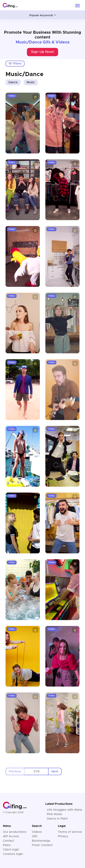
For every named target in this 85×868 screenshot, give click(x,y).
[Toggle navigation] (78, 5)
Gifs (35, 836)
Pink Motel (54, 814)
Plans (7, 845)
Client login (11, 850)
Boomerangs (41, 841)
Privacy (63, 836)
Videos (37, 832)
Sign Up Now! (42, 52)
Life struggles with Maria (64, 810)
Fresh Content (42, 845)
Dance (13, 82)
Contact (9, 841)
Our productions (15, 832)
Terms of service (70, 832)
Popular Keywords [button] (41, 15)
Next (55, 771)
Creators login (13, 854)
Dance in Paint (57, 819)
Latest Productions (59, 804)
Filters (15, 64)
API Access (11, 836)
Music (31, 82)
